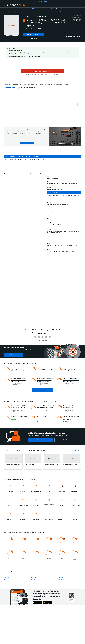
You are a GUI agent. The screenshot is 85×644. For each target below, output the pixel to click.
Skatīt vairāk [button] (28, 49)
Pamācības (12, 12)
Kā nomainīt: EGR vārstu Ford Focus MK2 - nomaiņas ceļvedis (71, 402)
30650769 (34, 576)
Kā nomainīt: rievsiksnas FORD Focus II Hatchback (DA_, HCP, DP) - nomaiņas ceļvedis (45, 365)
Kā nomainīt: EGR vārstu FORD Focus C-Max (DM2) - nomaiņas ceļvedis (19, 402)
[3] (77, 16)
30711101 (34, 573)
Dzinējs (18, 12)
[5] (80, 16)
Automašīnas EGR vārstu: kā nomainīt (19, 412)
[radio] (75, 16)
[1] (75, 16)
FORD (28, 12)
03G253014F (61, 576)
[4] (79, 16)
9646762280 (61, 573)
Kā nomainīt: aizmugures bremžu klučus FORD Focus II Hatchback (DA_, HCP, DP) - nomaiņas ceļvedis (71, 376)
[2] (76, 16)
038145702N (7, 573)
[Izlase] (29, 16)
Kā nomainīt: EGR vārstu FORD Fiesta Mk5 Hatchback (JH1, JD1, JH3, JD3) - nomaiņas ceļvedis (71, 414)
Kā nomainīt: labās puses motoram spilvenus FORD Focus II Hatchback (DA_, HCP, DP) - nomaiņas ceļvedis (19, 365)
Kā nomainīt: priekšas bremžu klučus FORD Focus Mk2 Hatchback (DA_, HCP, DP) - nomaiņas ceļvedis (45, 376)
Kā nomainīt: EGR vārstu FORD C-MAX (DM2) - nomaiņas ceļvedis (45, 413)
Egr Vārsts (23, 12)
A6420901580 (7, 576)
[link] (24, 9)
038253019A (7, 571)
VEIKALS (40, 1)
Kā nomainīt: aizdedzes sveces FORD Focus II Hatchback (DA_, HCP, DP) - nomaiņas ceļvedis (19, 376)
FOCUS (32, 12)
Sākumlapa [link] (6, 12)
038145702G (61, 571)
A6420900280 (34, 571)
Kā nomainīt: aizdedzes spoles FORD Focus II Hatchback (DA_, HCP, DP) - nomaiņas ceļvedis (71, 365)
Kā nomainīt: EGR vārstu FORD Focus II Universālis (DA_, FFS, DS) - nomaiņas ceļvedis (45, 403)
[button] (49, 9)
